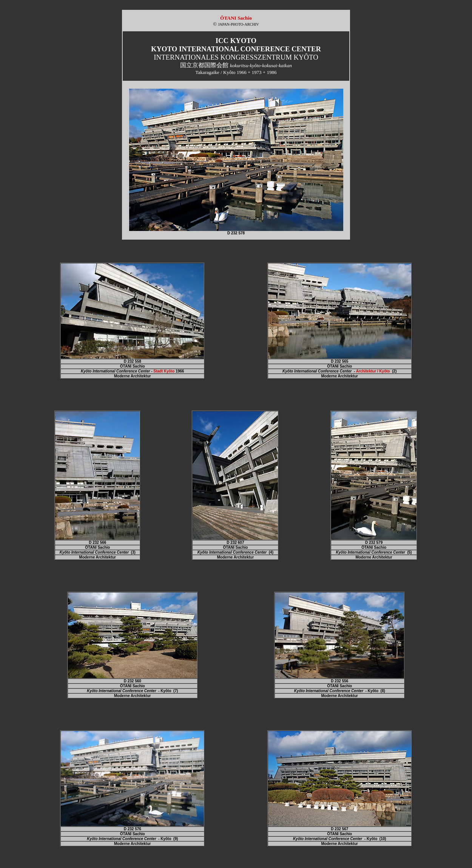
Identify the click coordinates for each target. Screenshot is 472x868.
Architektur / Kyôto (373, 371)
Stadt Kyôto (164, 371)
